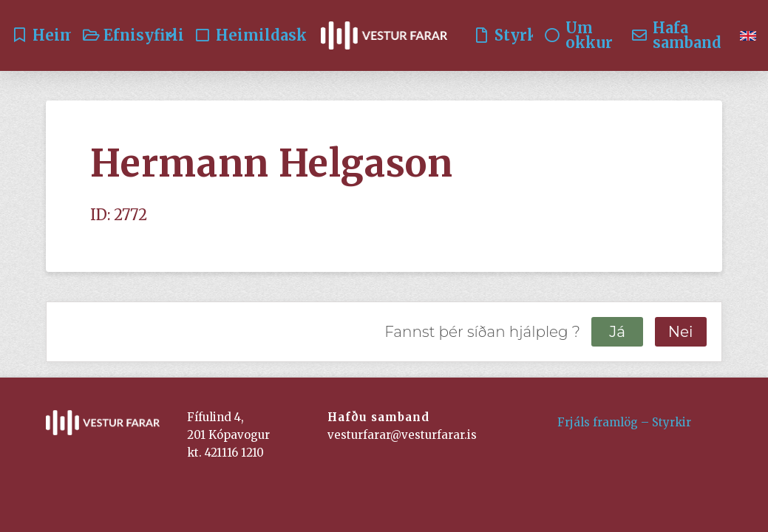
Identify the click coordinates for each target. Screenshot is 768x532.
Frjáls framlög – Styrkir (624, 422)
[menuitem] (748, 35)
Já (617, 332)
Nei (681, 332)
